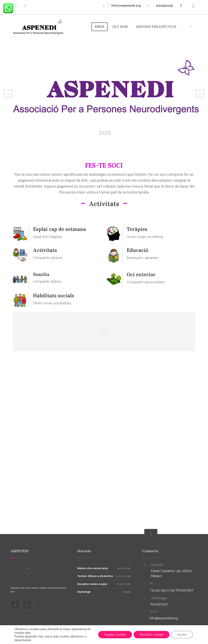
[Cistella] (181, 5)
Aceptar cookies (115, 635)
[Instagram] (27, 605)
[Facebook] (16, 6)
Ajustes (182, 635)
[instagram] (25, 6)
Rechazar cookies (152, 635)
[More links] (191, 27)
